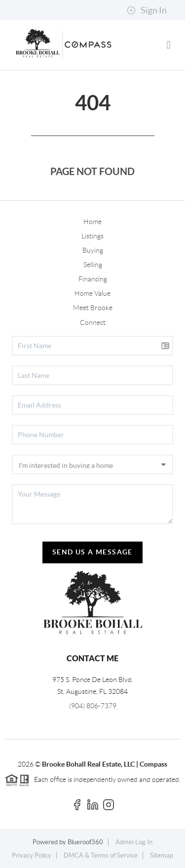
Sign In (147, 10)
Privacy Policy (32, 855)
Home (92, 222)
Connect (93, 322)
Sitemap (162, 855)
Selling (93, 265)
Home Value (92, 293)
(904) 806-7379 (93, 706)
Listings (92, 236)
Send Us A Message (92, 552)
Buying (93, 250)
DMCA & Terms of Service (101, 855)
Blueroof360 (85, 842)
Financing (93, 279)
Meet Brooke (93, 308)
